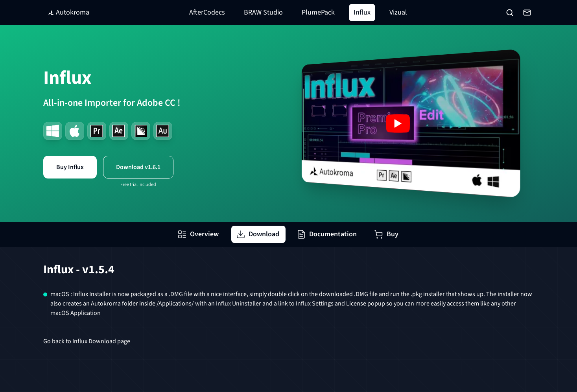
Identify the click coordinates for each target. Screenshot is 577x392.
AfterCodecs (207, 12)
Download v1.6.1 (138, 167)
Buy (386, 234)
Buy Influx (70, 167)
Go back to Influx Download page (87, 341)
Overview (198, 234)
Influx (362, 12)
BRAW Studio (263, 12)
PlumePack (318, 12)
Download (258, 234)
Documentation (327, 234)
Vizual (398, 12)
